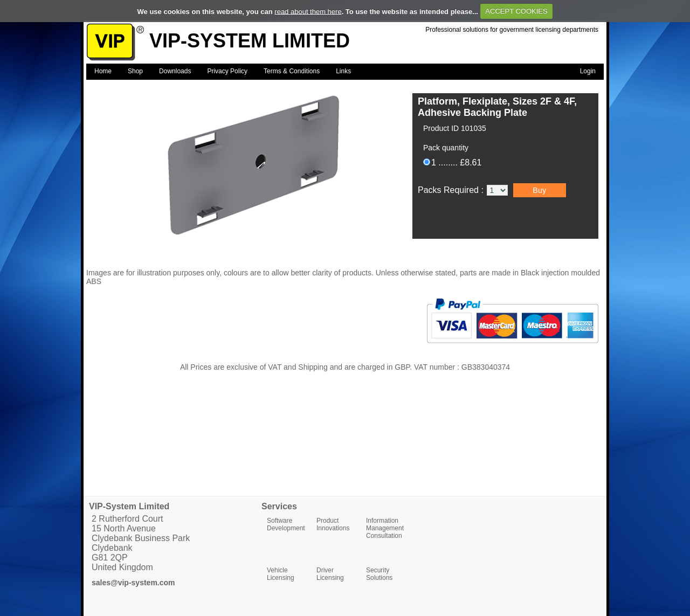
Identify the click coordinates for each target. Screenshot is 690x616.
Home (103, 71)
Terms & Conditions (292, 71)
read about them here (308, 11)
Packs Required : (452, 190)
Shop (135, 71)
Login (588, 71)
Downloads (175, 71)
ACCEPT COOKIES (516, 11)
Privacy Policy (227, 71)
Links (343, 71)
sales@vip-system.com (133, 583)
